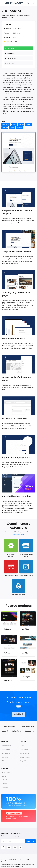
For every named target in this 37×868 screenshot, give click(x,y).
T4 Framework (6, 753)
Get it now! (9, 48)
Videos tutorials (25, 753)
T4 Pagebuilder (6, 749)
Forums (22, 746)
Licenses (4, 784)
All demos (4, 761)
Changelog (19, 33)
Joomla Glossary (25, 757)
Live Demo (10, 53)
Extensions (5, 757)
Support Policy (24, 761)
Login (33, 3)
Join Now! (19, 714)
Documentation (11, 58)
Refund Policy (6, 780)
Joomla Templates (7, 746)
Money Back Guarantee (18, 801)
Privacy (4, 776)
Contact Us (5, 788)
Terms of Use (6, 772)
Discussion (10, 63)
